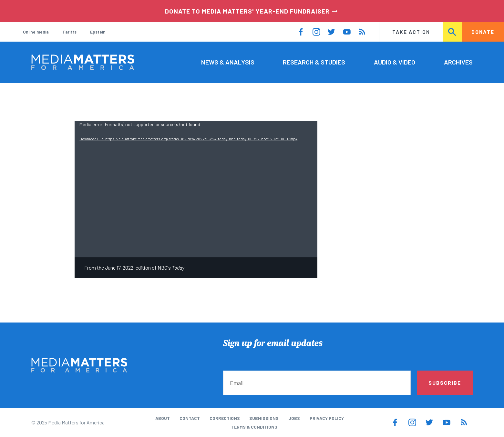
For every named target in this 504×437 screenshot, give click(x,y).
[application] (196, 189)
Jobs (294, 418)
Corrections (225, 418)
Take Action (411, 32)
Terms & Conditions (254, 427)
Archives (458, 62)
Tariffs (69, 32)
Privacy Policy (327, 418)
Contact (190, 418)
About (163, 418)
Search (453, 32)
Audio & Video (395, 62)
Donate (483, 32)
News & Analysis (228, 62)
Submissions (264, 418)
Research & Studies (314, 62)
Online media (36, 32)
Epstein (98, 32)
